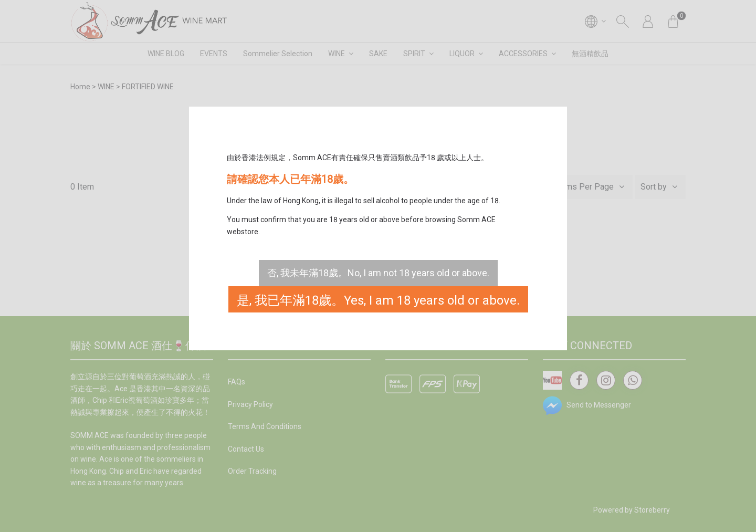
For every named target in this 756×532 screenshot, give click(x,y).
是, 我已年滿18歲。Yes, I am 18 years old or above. (378, 300)
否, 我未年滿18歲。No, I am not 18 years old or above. (378, 273)
